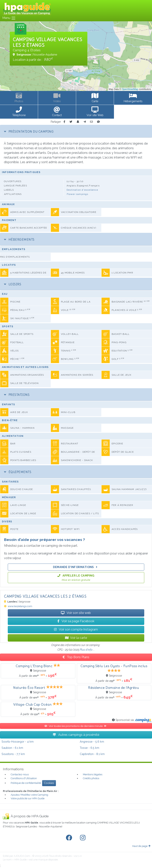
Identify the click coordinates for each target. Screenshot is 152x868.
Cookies (49, 783)
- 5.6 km (92, 742)
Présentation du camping (29, 131)
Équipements (18, 472)
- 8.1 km (92, 754)
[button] (19, 112)
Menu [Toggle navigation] (9, 18)
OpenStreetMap (130, 89)
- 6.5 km (89, 748)
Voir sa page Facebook (76, 621)
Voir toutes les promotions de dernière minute (76, 726)
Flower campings (78, 194)
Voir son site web (76, 613)
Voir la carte (76, 638)
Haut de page (141, 846)
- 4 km (18, 742)
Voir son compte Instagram (76, 629)
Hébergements (19, 239)
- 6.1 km (12, 748)
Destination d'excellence (82, 190)
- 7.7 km (13, 754)
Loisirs (13, 284)
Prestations (17, 395)
